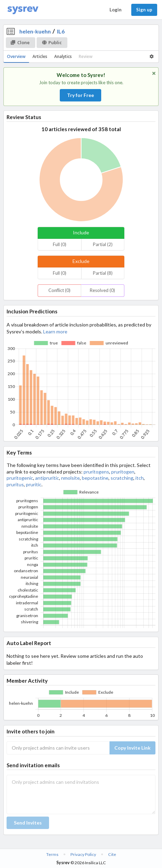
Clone (20, 42)
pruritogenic (20, 478)
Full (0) (60, 244)
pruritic (34, 484)
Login (116, 10)
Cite (112, 854)
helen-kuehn (35, 31)
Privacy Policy (83, 854)
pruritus (15, 484)
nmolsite (70, 478)
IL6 (61, 31)
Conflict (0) (59, 290)
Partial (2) (103, 244)
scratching (122, 478)
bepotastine (95, 478)
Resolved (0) (102, 290)
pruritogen (123, 472)
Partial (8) (103, 273)
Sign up (144, 10)
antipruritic (47, 478)
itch (140, 478)
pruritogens (96, 472)
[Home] (23, 10)
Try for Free (80, 95)
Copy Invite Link (132, 748)
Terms (52, 854)
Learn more (55, 331)
